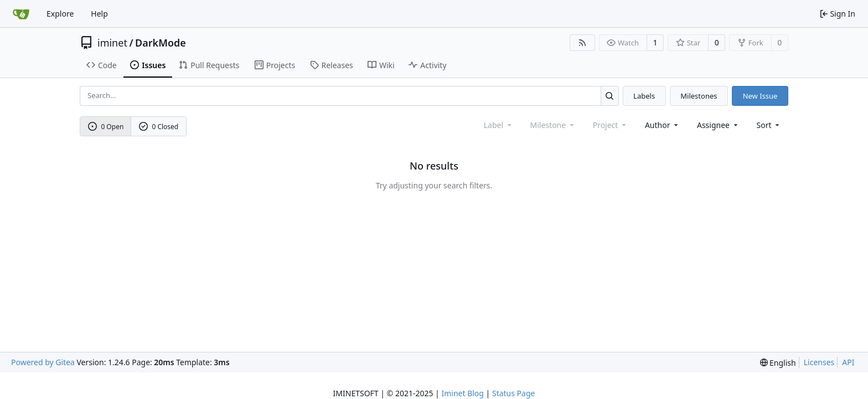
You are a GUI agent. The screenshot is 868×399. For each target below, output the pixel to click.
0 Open (106, 127)
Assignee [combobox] (718, 125)
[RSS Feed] (582, 43)
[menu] (769, 125)
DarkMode (161, 43)
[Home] (21, 14)
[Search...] (610, 96)
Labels (644, 96)
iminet (112, 43)
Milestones (699, 96)
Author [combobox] (662, 125)
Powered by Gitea (43, 362)
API (848, 362)
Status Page (513, 393)
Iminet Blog (462, 393)
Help (99, 14)
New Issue (760, 96)
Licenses (819, 362)
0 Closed (159, 127)
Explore (60, 14)
